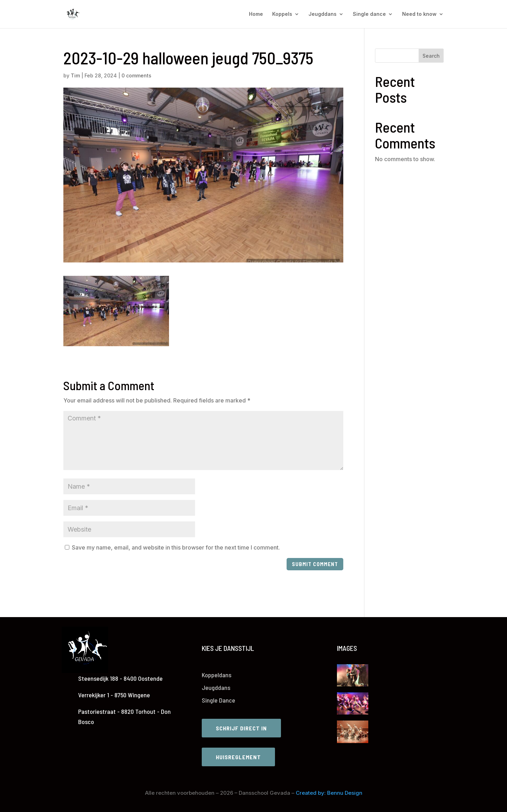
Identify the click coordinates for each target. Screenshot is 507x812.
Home (256, 14)
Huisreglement (238, 757)
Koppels (282, 14)
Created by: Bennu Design (329, 793)
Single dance (369, 14)
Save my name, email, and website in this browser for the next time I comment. (176, 547)
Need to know (419, 14)
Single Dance (218, 700)
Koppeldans (217, 675)
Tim (75, 75)
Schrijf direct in (241, 728)
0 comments (136, 75)
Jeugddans (323, 14)
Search (431, 56)
